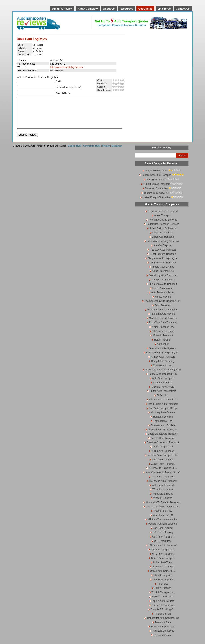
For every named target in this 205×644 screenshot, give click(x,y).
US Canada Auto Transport (163, 551)
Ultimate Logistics (163, 581)
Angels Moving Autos (156, 177)
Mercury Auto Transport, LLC (163, 461)
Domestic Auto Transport (163, 269)
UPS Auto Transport (163, 560)
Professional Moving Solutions (163, 247)
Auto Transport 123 (156, 186)
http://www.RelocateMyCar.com (67, 67)
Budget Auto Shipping (163, 367)
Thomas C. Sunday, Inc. (156, 199)
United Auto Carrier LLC (163, 577)
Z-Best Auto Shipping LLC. (163, 474)
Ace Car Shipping (163, 251)
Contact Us (183, 9)
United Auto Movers (163, 294)
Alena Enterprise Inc (163, 277)
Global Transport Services (163, 324)
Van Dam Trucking (163, 534)
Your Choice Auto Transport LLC (163, 478)
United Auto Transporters (163, 397)
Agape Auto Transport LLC (163, 380)
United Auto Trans (163, 568)
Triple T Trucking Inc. (163, 603)
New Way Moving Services (163, 226)
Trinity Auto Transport (163, 611)
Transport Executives (163, 637)
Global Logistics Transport (163, 281)
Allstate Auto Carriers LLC (163, 406)
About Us (109, 9)
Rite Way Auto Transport (163, 256)
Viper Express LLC (163, 521)
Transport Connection (156, 194)
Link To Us (164, 9)
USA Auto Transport (163, 543)
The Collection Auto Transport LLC (163, 307)
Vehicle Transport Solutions (163, 530)
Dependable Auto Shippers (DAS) (163, 376)
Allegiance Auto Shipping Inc (163, 264)
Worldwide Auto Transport (163, 487)
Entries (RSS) (75, 152)
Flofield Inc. (163, 401)
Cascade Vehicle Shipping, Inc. (163, 359)
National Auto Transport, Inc (163, 436)
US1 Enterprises (163, 547)
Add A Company (88, 9)
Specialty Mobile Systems (163, 354)
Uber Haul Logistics (163, 586)
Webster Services (163, 517)
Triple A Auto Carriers (163, 607)
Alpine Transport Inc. (163, 333)
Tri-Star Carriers (163, 620)
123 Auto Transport (163, 341)
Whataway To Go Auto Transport (163, 508)
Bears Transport (163, 346)
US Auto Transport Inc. (163, 556)
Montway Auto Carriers (163, 418)
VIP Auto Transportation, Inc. (163, 525)
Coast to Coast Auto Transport (163, 448)
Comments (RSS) (92, 152)
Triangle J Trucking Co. (163, 615)
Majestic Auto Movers (163, 393)
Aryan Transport (163, 221)
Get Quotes (145, 9)
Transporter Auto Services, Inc (163, 624)
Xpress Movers (163, 303)
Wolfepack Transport (163, 491)
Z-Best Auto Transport (163, 470)
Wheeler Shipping (163, 504)
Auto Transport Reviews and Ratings (49, 23)
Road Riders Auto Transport (163, 410)
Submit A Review (62, 9)
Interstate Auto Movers (163, 320)
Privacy (106, 152)
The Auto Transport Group (163, 414)
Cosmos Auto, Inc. (163, 371)
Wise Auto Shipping (163, 500)
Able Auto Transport (163, 384)
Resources (126, 9)
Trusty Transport (163, 594)
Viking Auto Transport (163, 457)
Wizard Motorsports (163, 495)
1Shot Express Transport (156, 190)
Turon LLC (163, 590)
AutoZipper (163, 350)
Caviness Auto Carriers (163, 431)
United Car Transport (163, 243)
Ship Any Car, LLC (163, 389)
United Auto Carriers (163, 573)
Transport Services (163, 423)
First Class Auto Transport (163, 329)
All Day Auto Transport (163, 363)
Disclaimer (116, 152)
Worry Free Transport (163, 483)
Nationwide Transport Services (163, 230)
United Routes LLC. (163, 239)
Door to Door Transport (163, 444)
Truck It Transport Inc (163, 598)
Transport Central (163, 641)
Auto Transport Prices (163, 298)
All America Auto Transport (163, 290)
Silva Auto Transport (163, 466)
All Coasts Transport (163, 337)
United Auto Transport (163, 564)
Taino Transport (163, 311)
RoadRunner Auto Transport (156, 181)
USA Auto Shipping (163, 538)
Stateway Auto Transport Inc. (163, 316)
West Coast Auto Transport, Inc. (163, 513)
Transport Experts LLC (163, 633)
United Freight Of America (156, 203)
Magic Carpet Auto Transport (163, 440)
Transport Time (163, 628)
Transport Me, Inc (163, 427)
